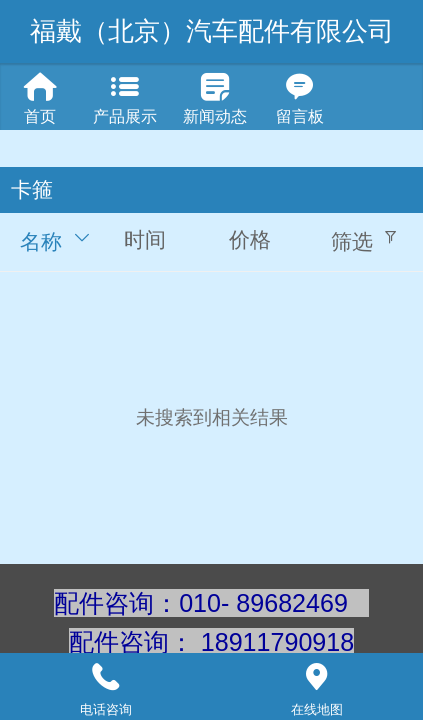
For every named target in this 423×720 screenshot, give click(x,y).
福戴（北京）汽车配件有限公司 (212, 31)
